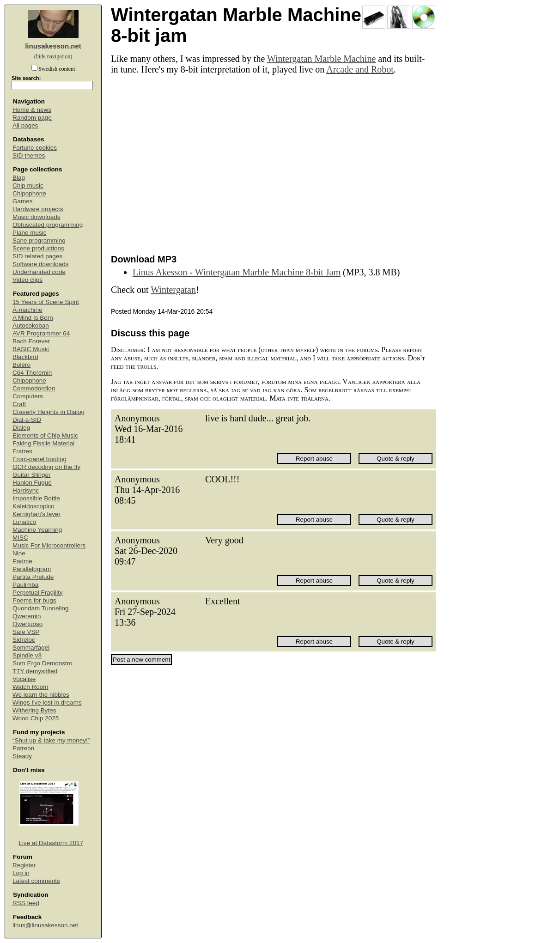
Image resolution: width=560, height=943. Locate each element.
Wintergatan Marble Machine (321, 59)
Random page (32, 118)
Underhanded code (39, 272)
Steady (22, 756)
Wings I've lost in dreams (47, 703)
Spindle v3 (27, 655)
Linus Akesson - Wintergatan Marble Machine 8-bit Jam (237, 272)
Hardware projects (38, 209)
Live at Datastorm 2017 (51, 843)
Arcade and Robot (360, 69)
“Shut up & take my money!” (51, 740)
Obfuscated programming (48, 225)
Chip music (28, 186)
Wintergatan (173, 290)
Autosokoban (31, 325)
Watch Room (30, 687)
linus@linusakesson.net (45, 925)
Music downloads (37, 217)
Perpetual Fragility (38, 593)
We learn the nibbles (41, 695)
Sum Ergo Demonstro (43, 663)
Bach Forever (31, 341)
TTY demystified (35, 671)
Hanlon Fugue (32, 483)
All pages (25, 125)
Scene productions (38, 248)
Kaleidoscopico (33, 506)
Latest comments (36, 881)
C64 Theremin (32, 373)
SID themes (29, 155)
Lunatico (24, 522)
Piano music (30, 233)
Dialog (21, 428)
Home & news (32, 110)
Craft (19, 404)
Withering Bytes (34, 710)
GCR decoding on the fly (46, 467)
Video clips (27, 280)
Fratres (22, 451)
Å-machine (27, 310)
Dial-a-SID (27, 420)
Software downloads (41, 264)
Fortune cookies (35, 148)
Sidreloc (24, 640)
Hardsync (26, 490)
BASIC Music (31, 349)
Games (23, 201)
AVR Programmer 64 (41, 333)
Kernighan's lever (37, 514)
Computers (28, 396)
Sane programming (39, 240)
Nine (19, 553)
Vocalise (24, 679)
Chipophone (29, 193)
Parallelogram (32, 569)
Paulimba (25, 585)
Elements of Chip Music (45, 435)
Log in (21, 873)
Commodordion (34, 388)
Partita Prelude (33, 577)
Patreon (23, 748)
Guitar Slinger (32, 475)
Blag (19, 178)
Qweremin (27, 616)
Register (24, 865)
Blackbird (25, 357)
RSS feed (26, 903)
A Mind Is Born (33, 318)
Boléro (21, 365)
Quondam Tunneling (41, 608)
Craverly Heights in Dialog (49, 412)
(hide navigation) (53, 56)
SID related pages (37, 256)
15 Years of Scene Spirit (46, 302)
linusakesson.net (53, 46)
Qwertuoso (27, 624)
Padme (22, 561)
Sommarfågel (31, 648)
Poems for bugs (34, 600)
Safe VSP (26, 632)
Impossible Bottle (36, 498)
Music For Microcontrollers (49, 545)
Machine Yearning (37, 530)
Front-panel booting (40, 459)
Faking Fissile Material (43, 443)
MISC (20, 538)
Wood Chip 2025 (36, 718)
